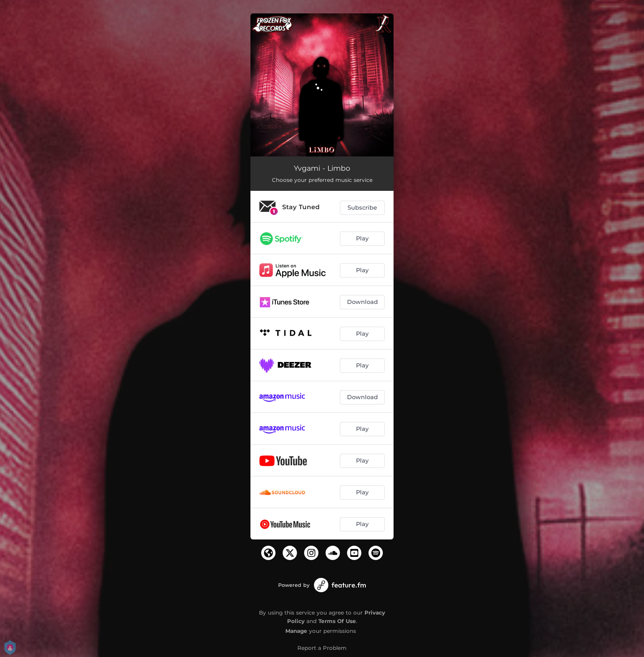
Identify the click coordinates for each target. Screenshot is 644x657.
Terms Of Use (337, 621)
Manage (296, 631)
